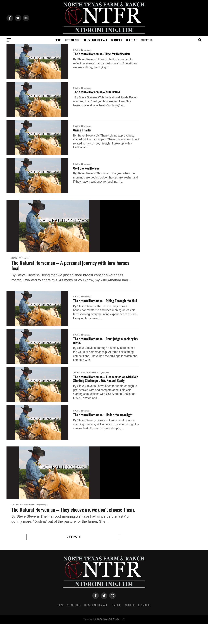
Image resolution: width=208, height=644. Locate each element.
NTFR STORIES (72, 40)
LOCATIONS (116, 40)
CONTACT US (147, 40)
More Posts (73, 556)
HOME (58, 40)
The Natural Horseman (95, 40)
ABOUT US (131, 40)
